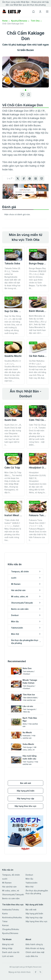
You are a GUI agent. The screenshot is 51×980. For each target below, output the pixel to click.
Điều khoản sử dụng (35, 948)
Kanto (5, 914)
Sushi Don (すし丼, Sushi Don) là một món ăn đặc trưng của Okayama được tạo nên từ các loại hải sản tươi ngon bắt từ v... (13, 435)
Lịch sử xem (8, 956)
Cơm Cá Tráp (12, 468)
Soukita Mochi (13, 356)
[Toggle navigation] (47, 12)
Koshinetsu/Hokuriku (12, 917)
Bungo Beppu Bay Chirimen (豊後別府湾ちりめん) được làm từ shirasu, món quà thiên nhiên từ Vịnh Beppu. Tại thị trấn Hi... (38, 278)
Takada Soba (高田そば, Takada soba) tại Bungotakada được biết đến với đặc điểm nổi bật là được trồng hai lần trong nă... (13, 278)
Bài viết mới (26, 783)
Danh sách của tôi (11, 952)
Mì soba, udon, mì (11, 891)
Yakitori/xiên (31, 883)
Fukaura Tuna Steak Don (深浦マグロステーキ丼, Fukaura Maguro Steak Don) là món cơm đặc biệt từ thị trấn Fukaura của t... (38, 530)
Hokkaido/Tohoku (11, 910)
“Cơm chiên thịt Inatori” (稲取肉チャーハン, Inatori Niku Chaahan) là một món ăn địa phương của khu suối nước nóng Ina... (13, 530)
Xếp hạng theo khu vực (26, 806)
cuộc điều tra (32, 956)
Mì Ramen (7, 883)
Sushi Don (10, 420)
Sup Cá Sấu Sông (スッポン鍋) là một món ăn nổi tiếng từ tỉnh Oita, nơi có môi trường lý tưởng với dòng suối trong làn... (13, 325)
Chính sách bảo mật (35, 952)
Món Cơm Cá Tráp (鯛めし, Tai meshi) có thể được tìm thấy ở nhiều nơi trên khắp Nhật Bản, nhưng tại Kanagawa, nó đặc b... (13, 482)
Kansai (5, 925)
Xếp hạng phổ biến (26, 791)
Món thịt (30, 887)
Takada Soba (12, 263)
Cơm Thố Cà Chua (40, 420)
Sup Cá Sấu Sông (15, 311)
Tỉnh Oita (36, 21)
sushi (5, 879)
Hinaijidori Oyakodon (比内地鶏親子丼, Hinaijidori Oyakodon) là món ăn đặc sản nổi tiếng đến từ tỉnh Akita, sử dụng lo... (38, 482)
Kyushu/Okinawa (20, 21)
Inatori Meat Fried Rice (18, 515)
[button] (23, 90)
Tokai (5, 921)
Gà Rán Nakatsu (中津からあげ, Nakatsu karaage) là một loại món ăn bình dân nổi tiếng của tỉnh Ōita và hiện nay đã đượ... (38, 369)
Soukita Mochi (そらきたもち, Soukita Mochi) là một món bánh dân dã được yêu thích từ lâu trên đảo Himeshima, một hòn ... (13, 371)
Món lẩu (29, 879)
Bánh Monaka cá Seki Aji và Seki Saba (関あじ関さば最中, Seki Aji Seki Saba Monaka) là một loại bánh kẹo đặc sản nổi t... (38, 324)
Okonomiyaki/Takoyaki (13, 894)
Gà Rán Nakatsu (38, 356)
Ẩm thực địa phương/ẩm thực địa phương (37, 892)
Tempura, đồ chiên (11, 875)
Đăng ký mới (8, 944)
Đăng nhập (7, 948)
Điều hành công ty (34, 944)
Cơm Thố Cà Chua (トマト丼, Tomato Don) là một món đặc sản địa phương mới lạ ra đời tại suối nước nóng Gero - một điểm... (37, 435)
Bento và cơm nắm (11, 898)
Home (6, 21)
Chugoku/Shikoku (11, 929)
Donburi (29, 875)
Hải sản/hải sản (9, 887)
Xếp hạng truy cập (26, 798)
